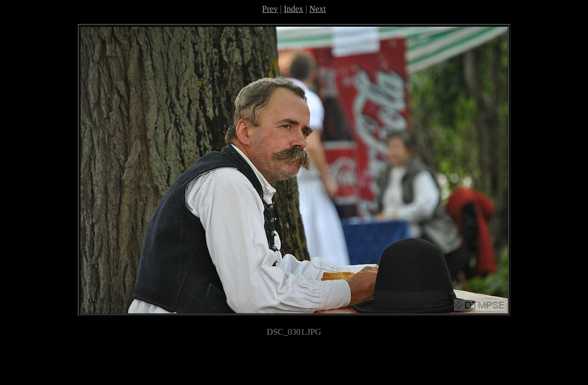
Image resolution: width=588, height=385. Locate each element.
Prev (270, 9)
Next (317, 9)
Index (293, 9)
